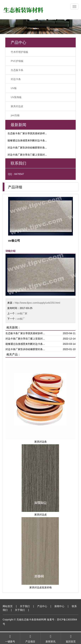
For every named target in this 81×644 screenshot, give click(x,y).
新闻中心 (59, 606)
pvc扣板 (15, 115)
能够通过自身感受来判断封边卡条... (27, 140)
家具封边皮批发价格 (41, 587)
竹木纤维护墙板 (19, 52)
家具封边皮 (17, 106)
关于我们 (25, 606)
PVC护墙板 (17, 61)
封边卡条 (16, 79)
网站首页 (8, 606)
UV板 (14, 88)
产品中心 (42, 606)
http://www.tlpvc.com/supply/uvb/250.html (37, 303)
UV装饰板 (16, 97)
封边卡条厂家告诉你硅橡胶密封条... (27, 148)
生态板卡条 (17, 70)
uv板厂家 (22, 313)
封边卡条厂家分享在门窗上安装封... (27, 155)
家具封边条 (41, 442)
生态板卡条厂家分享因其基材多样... (27, 133)
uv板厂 (21, 319)
